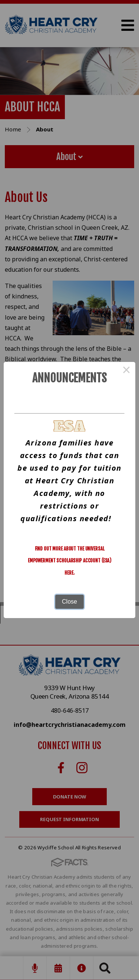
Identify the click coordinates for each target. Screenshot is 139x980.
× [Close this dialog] (126, 371)
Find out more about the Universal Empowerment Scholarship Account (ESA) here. (69, 561)
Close (69, 602)
